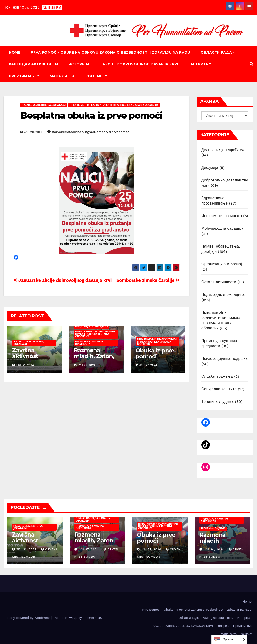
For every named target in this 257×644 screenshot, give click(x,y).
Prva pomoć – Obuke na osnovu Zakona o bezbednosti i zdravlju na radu (110, 52)
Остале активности (219, 282)
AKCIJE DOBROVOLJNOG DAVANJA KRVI (140, 64)
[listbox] (229, 639)
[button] (252, 64)
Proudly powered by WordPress (27, 618)
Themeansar (92, 618)
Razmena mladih (213, 538)
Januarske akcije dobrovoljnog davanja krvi (62, 280)
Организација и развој (222, 264)
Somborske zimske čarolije (148, 280)
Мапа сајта (62, 76)
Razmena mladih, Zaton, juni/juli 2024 (94, 356)
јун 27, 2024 (88, 549)
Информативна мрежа (222, 216)
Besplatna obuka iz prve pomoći (91, 115)
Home (15, 52)
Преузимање (24, 76)
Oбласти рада (218, 52)
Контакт (96, 76)
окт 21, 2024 (26, 549)
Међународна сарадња (222, 228)
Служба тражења (217, 376)
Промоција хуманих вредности (89, 343)
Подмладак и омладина (92, 326)
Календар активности (33, 64)
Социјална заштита (219, 389)
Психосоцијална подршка (224, 359)
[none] (229, 639)
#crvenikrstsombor (67, 132)
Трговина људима (217, 402)
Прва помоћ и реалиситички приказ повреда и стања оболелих (114, 105)
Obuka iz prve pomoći (155, 353)
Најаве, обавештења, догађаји (44, 105)
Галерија (200, 64)
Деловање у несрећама (223, 150)
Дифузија (210, 168)
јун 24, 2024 (213, 549)
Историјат (80, 64)
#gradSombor (96, 132)
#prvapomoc (119, 132)
